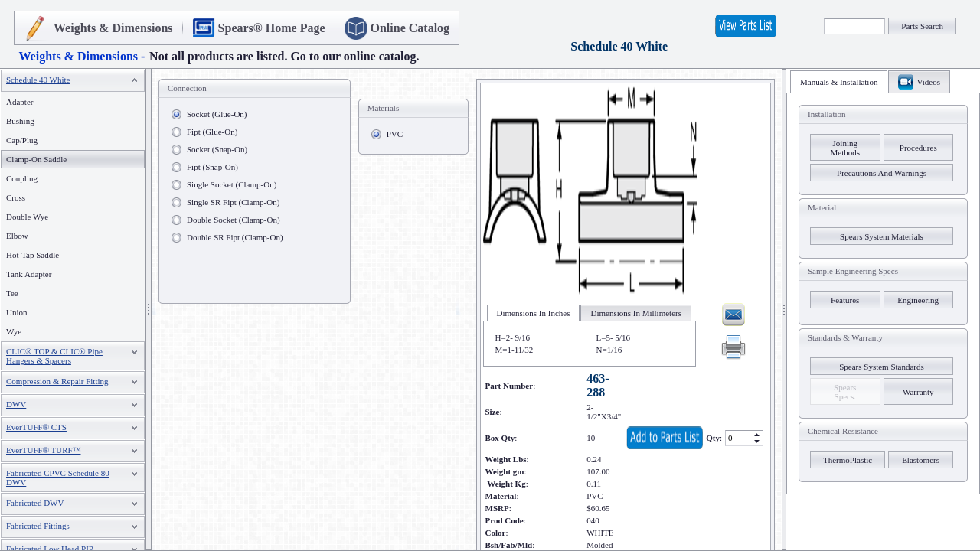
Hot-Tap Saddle (33, 255)
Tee (12, 293)
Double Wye (27, 217)
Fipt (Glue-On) (212, 132)
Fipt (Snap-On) (212, 167)
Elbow (17, 236)
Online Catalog (410, 28)
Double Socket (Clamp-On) (234, 220)
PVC (395, 134)
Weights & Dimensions (113, 28)
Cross (16, 197)
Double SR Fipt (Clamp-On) (235, 237)
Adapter (20, 102)
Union (17, 312)
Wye (14, 331)
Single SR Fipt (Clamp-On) (233, 202)
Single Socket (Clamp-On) (232, 184)
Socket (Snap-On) (217, 149)
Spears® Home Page (272, 28)
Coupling (22, 178)
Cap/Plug (22, 140)
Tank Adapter (29, 274)
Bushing (20, 121)
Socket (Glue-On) (217, 114)
